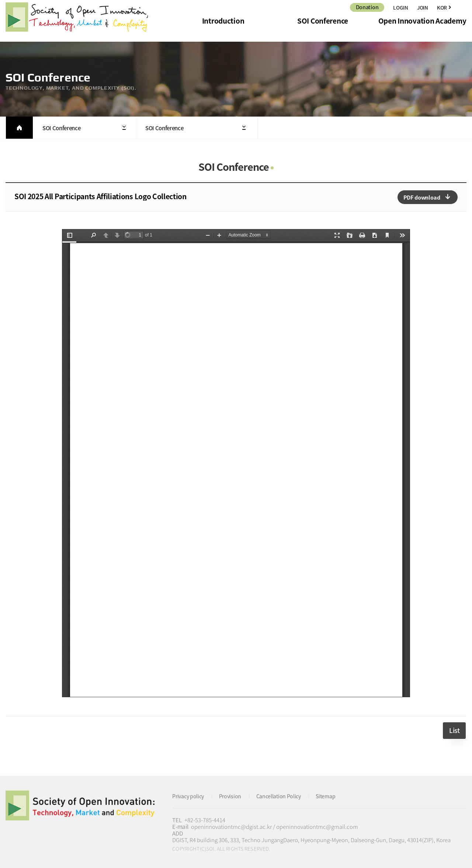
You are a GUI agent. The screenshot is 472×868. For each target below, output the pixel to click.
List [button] (454, 730)
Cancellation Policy (284, 796)
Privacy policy (190, 796)
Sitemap (333, 796)
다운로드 (428, 197)
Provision (233, 796)
